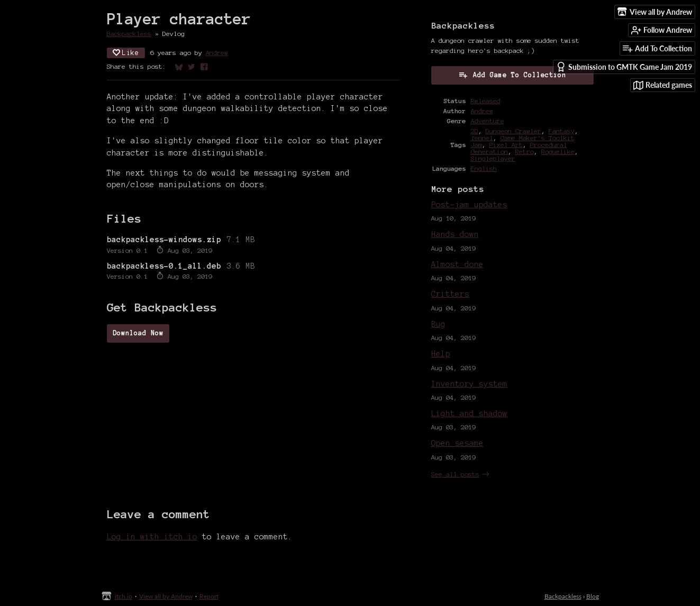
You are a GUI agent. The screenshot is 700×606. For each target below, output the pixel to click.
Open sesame (457, 443)
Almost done (457, 264)
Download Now (138, 333)
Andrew (217, 53)
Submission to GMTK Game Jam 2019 (624, 67)
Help (441, 354)
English (484, 168)
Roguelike (558, 151)
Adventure (488, 121)
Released (486, 101)
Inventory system (469, 384)
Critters (450, 294)
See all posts (455, 474)
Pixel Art (506, 145)
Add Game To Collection (512, 75)
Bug (438, 324)
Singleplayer (493, 158)
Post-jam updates (469, 205)
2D (475, 131)
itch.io (124, 596)
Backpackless (129, 34)
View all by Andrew (166, 596)
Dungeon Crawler (513, 131)
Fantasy (562, 131)
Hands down (455, 234)
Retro (525, 151)
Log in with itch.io (152, 537)
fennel (482, 138)
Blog (593, 596)
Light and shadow (469, 414)
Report (209, 596)
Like (126, 53)
